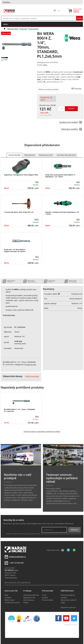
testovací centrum (68, 489)
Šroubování (23, 29)
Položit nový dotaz (32, 376)
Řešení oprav (10, 600)
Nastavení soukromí (68, 607)
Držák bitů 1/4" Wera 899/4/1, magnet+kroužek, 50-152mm (15, 250)
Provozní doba (47, 600)
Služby (26, 602)
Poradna (8, 598)
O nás (44, 595)
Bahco (37, 220)
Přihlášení (6, 2)
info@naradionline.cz (17, 557)
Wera (45, 65)
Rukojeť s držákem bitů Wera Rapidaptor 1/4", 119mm (62, 213)
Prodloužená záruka (12, 602)
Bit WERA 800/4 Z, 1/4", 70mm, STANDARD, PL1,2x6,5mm (20, 410)
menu (6, 24)
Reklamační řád (29, 598)
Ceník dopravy (29, 600)
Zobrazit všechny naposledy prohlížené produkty (42, 431)
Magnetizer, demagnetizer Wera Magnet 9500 (21, 175)
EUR (59, 11)
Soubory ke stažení (70, 122)
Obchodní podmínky (31, 595)
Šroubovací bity (34, 29)
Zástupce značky (71, 129)
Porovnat (78, 88)
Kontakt (45, 598)
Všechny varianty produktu (48, 89)
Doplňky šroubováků (66, 155)
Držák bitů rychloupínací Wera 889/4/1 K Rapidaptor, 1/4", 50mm (60, 176)
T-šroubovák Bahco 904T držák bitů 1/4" (19, 212)
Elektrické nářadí (13, 29)
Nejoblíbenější (14, 155)
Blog (6, 595)
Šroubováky (30, 155)
